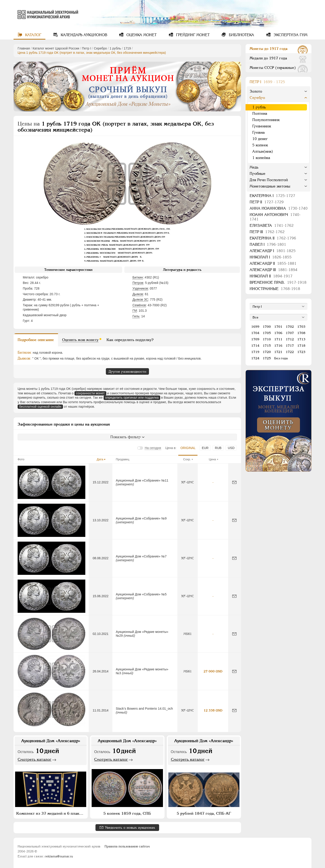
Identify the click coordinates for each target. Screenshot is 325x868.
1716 (278, 346)
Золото (256, 91)
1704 (255, 333)
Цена (212, 459)
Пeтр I (87, 48)
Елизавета (272, 226)
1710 (267, 339)
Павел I (268, 244)
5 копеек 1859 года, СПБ (127, 813)
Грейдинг (192, 35)
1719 (127, 48)
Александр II (273, 263)
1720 (267, 352)
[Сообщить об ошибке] (234, 482)
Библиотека (241, 35)
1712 (290, 339)
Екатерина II (273, 238)
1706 (278, 333)
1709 (255, 339)
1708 (301, 333)
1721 (278, 352)
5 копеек (260, 145)
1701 (278, 327)
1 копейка (261, 158)
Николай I (271, 257)
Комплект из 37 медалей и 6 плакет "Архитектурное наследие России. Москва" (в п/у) (51, 813)
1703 (301, 327)
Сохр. (187, 459)
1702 (290, 327)
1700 (267, 327)
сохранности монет (90, 393)
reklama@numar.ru (59, 856)
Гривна (259, 132)
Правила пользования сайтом (127, 846)
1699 (255, 327)
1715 (267, 346)
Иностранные (275, 289)
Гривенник (262, 126)
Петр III (267, 232)
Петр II (267, 202)
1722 (290, 352)
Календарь (83, 35)
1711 (278, 339)
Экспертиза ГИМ (290, 35)
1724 (255, 358)
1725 (267, 358)
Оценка (141, 35)
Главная (24, 48)
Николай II (271, 276)
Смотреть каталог (35, 759)
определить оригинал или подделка (132, 398)
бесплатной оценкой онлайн (40, 407)
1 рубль (115, 48)
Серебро (100, 48)
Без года (281, 358)
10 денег (260, 139)
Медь (254, 167)
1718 (301, 346)
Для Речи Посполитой (269, 180)
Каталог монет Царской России (56, 48)
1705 (267, 333)
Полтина (260, 113)
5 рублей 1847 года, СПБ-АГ (204, 813)
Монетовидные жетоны (270, 186)
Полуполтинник (266, 120)
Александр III (274, 270)
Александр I (273, 251)
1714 (255, 346)
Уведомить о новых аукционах (130, 827)
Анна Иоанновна (279, 208)
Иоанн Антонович (275, 217)
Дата (100, 459)
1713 (301, 339)
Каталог (33, 35)
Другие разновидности (127, 371)
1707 (290, 333)
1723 (301, 352)
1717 (290, 346)
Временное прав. (278, 282)
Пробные (258, 174)
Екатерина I (272, 196)
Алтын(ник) (263, 151)
